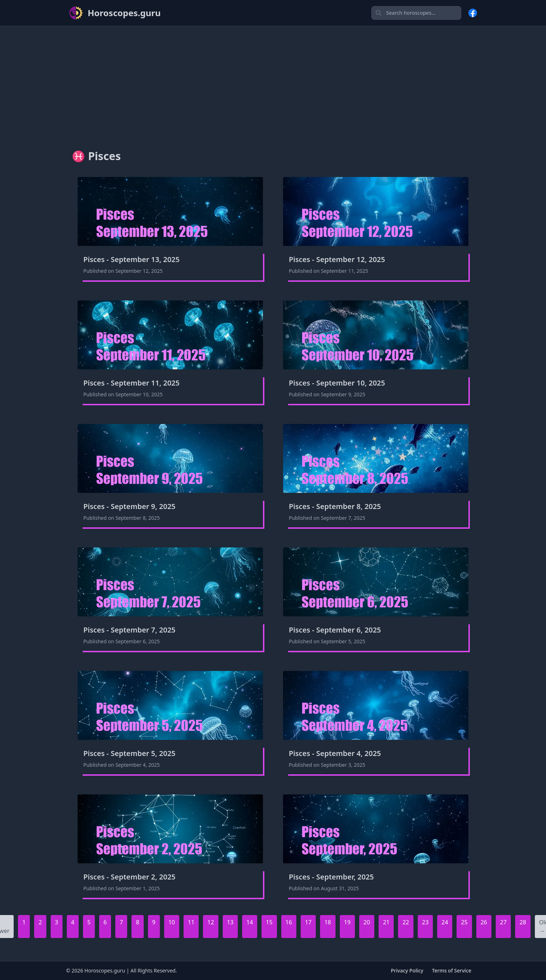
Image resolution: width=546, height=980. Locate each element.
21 (386, 922)
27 (503, 922)
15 (269, 922)
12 (210, 922)
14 (250, 922)
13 (230, 922)
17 (308, 922)
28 (523, 922)
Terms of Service (452, 970)
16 (289, 922)
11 (191, 922)
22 (406, 922)
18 (328, 922)
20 (367, 922)
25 (464, 922)
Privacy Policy (407, 970)
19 (347, 922)
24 (445, 922)
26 (484, 922)
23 (425, 922)
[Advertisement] (273, 82)
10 (172, 922)
